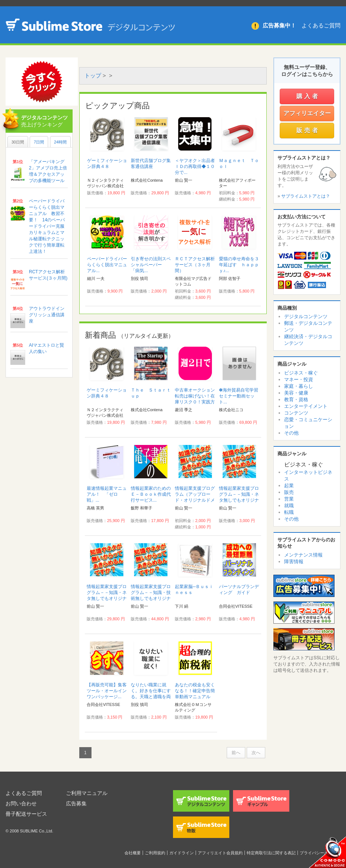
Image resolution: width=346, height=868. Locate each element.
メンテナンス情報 (303, 555)
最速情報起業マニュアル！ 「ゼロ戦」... (107, 494)
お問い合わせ (21, 803)
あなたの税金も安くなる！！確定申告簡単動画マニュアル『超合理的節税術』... (195, 697)
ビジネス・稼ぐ (301, 373)
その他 (291, 433)
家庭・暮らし (299, 386)
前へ (236, 753)
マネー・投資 (299, 379)
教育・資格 (296, 400)
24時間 (60, 142)
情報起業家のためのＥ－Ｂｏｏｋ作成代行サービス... (151, 494)
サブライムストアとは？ (306, 196)
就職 (289, 506)
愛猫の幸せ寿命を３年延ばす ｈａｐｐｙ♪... (239, 265)
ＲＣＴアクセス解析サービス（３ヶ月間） (195, 265)
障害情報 (294, 562)
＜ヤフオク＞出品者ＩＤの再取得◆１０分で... (195, 166)
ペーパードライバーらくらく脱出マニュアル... (107, 265)
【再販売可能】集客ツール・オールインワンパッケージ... (107, 691)
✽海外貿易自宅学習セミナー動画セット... (239, 396)
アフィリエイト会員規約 (220, 853)
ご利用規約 (155, 853)
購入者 (308, 96)
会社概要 (133, 853)
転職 (289, 512)
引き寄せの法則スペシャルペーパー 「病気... (151, 265)
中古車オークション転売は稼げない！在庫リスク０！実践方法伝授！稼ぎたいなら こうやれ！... (195, 402)
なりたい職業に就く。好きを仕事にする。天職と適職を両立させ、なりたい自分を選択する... (151, 697)
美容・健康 (296, 393)
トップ (93, 75)
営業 (289, 499)
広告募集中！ (279, 25)
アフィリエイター (307, 113)
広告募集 (76, 803)
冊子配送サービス (26, 814)
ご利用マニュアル (87, 793)
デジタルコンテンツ (306, 316)
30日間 (18, 142)
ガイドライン (182, 853)
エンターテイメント (306, 406)
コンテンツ (296, 413)
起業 (289, 486)
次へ (256, 753)
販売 (289, 492)
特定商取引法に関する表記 (271, 853)
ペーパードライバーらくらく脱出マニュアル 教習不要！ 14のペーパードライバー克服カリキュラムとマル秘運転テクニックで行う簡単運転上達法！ (47, 226)
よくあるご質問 (321, 25)
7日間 (39, 142)
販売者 (308, 130)
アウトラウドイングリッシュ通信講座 (47, 315)
